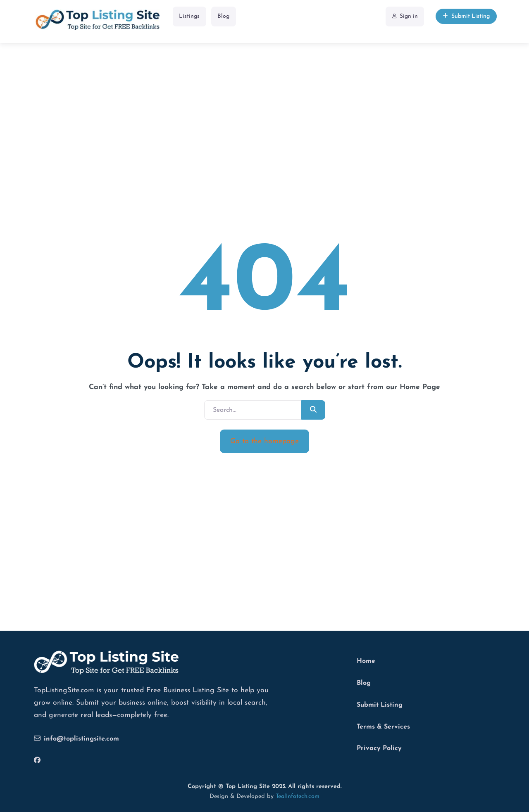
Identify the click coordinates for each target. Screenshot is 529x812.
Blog (223, 16)
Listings (189, 16)
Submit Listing (466, 16)
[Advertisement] (265, 103)
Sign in (405, 16)
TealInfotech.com (298, 797)
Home (366, 661)
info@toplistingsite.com (76, 738)
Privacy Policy (379, 748)
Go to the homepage (264, 441)
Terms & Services (383, 727)
